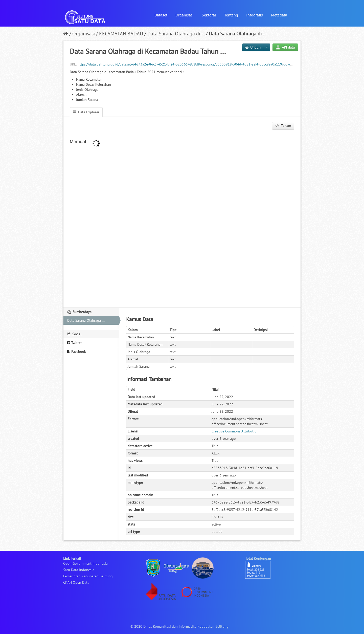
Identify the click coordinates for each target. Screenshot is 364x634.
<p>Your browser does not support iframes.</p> (182, 219)
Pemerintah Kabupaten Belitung (88, 576)
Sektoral (209, 15)
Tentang (231, 15)
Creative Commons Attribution (235, 431)
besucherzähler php (260, 587)
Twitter (75, 343)
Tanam (283, 126)
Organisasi (185, 15)
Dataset (161, 15)
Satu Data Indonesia (79, 570)
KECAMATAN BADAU (121, 34)
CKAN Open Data (76, 582)
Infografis (255, 15)
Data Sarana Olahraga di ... (176, 34)
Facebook (77, 352)
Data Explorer (86, 112)
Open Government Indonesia (85, 563)
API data (285, 47)
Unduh (253, 47)
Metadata (279, 15)
